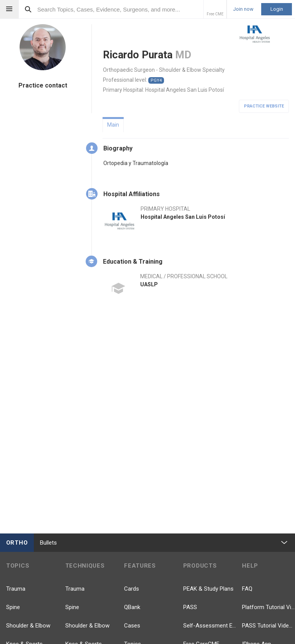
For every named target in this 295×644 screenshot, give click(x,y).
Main (113, 125)
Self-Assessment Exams (210, 626)
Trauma (16, 589)
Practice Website (264, 106)
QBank (132, 607)
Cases (132, 626)
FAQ (247, 589)
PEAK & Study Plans (208, 589)
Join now (243, 9)
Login (277, 9)
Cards (132, 589)
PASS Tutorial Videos (268, 626)
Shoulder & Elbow (28, 626)
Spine (13, 607)
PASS (190, 607)
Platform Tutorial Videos (268, 607)
